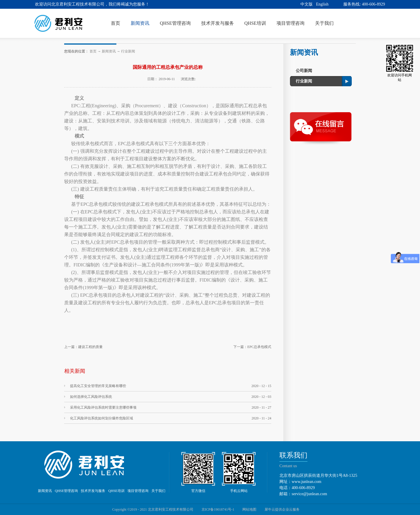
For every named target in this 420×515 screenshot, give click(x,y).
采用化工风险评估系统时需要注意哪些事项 (103, 407)
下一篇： (252, 347)
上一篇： (83, 347)
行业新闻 (128, 51)
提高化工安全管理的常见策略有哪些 (98, 386)
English (322, 4)
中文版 (307, 4)
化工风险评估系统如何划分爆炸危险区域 (101, 418)
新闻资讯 (109, 51)
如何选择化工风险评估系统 (91, 397)
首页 (116, 23)
